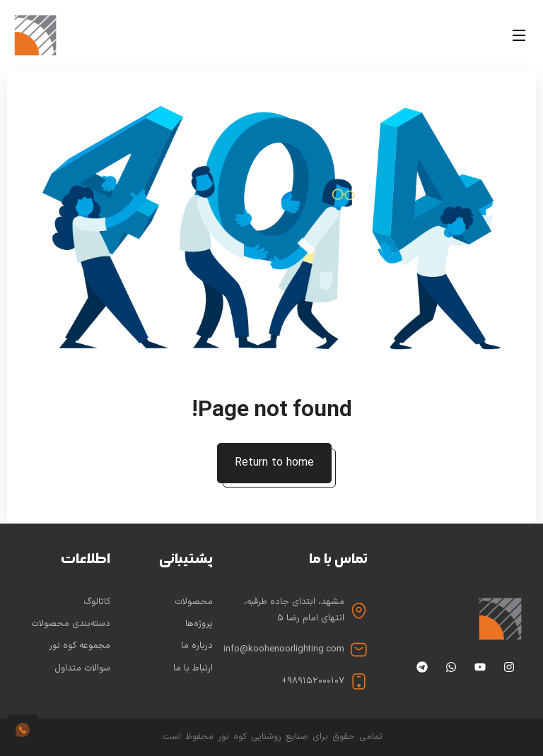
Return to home (274, 463)
